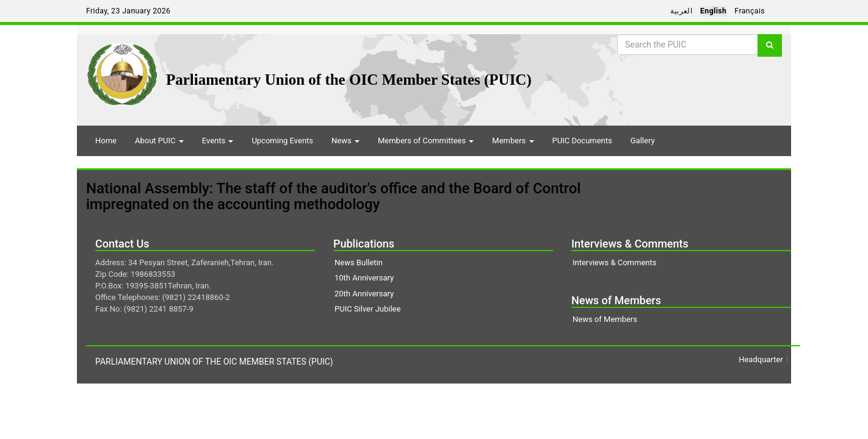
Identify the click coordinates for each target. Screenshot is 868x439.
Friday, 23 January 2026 (128, 11)
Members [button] (513, 141)
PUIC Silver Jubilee (367, 309)
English (713, 11)
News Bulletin (359, 262)
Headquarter (761, 359)
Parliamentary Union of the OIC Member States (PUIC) (349, 80)
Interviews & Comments (614, 262)
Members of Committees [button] (426, 141)
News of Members (605, 319)
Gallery (643, 141)
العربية (681, 11)
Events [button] (218, 141)
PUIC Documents (582, 141)
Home (106, 141)
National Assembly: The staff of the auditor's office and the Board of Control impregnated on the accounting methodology (333, 196)
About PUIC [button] (159, 141)
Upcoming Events (282, 141)
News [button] (345, 141)
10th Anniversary (364, 278)
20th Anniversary (364, 294)
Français (750, 11)
